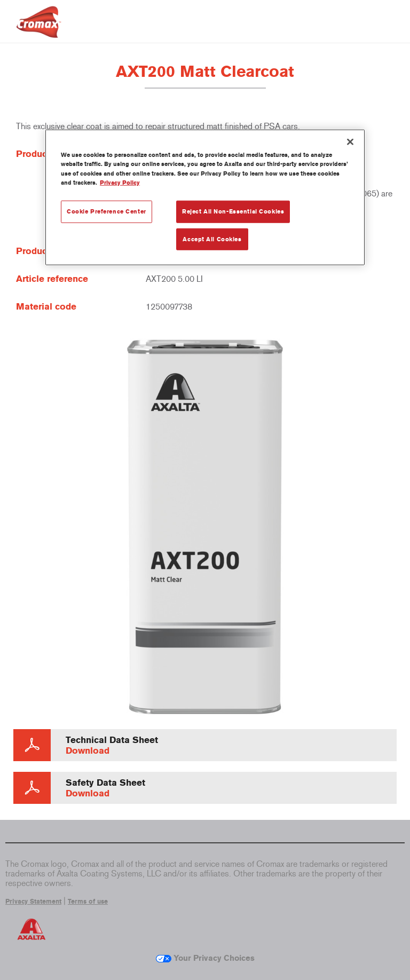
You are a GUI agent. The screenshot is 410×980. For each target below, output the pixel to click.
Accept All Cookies (212, 239)
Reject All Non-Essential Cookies (233, 211)
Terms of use (88, 902)
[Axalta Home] (39, 30)
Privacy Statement (33, 902)
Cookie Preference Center (107, 211)
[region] (205, 197)
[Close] (350, 142)
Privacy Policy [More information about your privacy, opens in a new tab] (120, 182)
